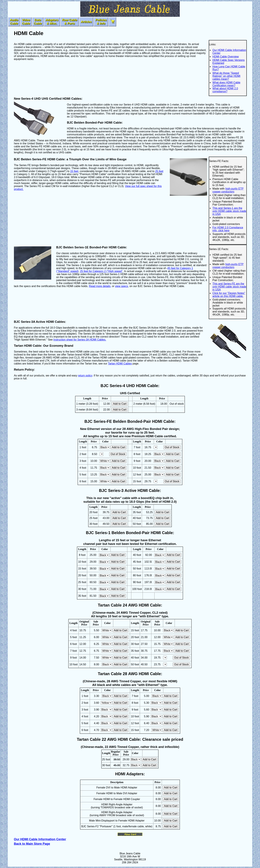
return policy (85, 376)
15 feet (74, 171)
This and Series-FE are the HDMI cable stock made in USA (229, 287)
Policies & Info (101, 22)
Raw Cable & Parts (70, 22)
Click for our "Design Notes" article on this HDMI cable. (229, 295)
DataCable (38, 22)
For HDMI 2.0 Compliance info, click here (228, 229)
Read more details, (100, 286)
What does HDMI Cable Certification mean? (226, 84)
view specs (122, 286)
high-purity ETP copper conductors (228, 190)
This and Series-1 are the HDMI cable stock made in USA (229, 211)
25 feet (159, 171)
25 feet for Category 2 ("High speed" (101, 271)
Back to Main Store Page (32, 844)
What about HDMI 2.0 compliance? (225, 90)
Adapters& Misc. (52, 22)
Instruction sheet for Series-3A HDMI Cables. (80, 340)
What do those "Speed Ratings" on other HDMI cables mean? (226, 76)
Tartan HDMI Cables (120, 364)
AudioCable (14, 22)
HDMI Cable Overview (226, 57)
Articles (86, 22)
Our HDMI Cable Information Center (40, 839)
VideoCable (26, 22)
